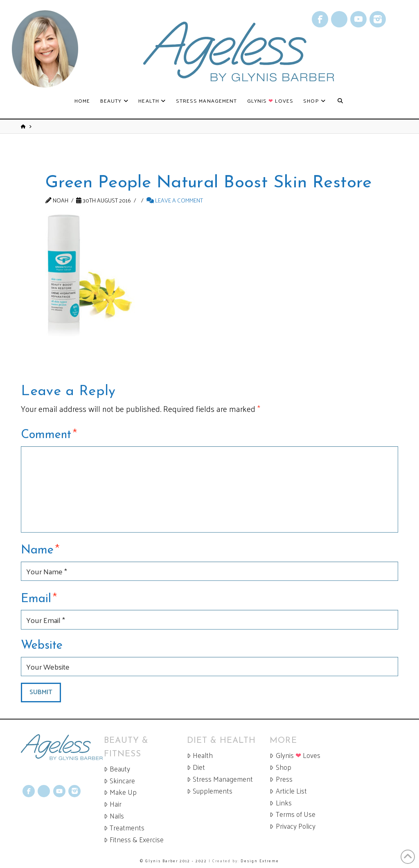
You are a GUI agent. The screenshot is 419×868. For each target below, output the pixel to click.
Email (39, 598)
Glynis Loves (295, 755)
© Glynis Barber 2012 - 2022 (173, 861)
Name (40, 549)
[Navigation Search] (340, 101)
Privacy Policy (292, 826)
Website (42, 646)
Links (280, 803)
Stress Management (220, 779)
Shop (280, 767)
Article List (288, 791)
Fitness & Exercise (134, 840)
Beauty (117, 769)
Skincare (119, 781)
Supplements (210, 791)
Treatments (124, 828)
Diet (196, 767)
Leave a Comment (175, 200)
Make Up (120, 792)
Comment (49, 434)
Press (281, 779)
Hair (113, 804)
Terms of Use (292, 814)
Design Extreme (260, 861)
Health (200, 755)
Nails (114, 816)
